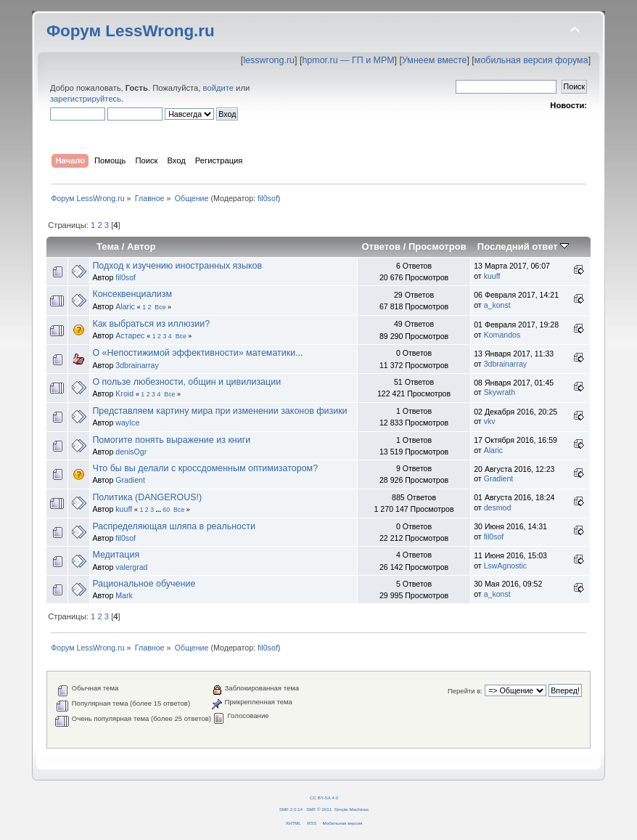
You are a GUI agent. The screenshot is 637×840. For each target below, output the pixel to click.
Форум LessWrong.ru (131, 31)
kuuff (492, 276)
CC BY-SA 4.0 (324, 798)
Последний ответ (523, 246)
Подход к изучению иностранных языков (177, 266)
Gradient (130, 480)
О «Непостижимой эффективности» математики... (197, 353)
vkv (490, 421)
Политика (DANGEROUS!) (147, 497)
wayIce (127, 423)
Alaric (125, 306)
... (160, 510)
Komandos (502, 335)
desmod (498, 507)
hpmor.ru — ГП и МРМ (348, 60)
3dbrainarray (137, 365)
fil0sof (268, 198)
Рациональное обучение (144, 584)
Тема (108, 246)
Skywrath (500, 392)
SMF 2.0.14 (291, 809)
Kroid (124, 394)
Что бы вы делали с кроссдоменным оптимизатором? (205, 468)
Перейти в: (465, 691)
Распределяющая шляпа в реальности (174, 526)
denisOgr (131, 452)
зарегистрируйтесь (86, 99)
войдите (218, 88)
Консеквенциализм (132, 294)
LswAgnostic (505, 566)
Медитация (116, 555)
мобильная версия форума (531, 60)
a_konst (497, 305)
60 (166, 510)
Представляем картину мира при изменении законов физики (219, 411)
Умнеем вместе (434, 60)
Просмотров (437, 246)
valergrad (131, 567)
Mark (124, 595)
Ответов (381, 246)
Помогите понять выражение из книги (171, 440)
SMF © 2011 (319, 809)
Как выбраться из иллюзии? (151, 324)
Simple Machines (352, 809)
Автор (141, 246)
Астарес (130, 335)
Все (160, 307)
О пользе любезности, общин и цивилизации (186, 382)
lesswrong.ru (269, 60)
